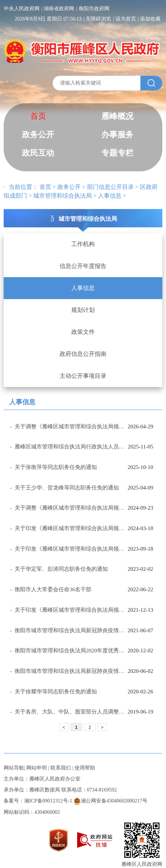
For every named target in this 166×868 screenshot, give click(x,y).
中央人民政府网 (22, 9)
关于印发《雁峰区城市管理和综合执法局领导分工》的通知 (71, 528)
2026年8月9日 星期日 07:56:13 (48, 19)
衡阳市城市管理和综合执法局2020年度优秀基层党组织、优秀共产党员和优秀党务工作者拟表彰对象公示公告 (71, 651)
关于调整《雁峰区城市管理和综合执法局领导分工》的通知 (71, 508)
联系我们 (61, 768)
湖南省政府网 (59, 9)
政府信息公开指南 (83, 354)
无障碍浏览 (98, 19)
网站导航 (14, 768)
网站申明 (37, 768)
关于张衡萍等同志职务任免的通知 (56, 467)
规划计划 (83, 310)
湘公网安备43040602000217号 (110, 801)
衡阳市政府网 (94, 9)
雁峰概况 (117, 116)
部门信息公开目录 (110, 187)
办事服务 (117, 135)
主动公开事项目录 (83, 376)
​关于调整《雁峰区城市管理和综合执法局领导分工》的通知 (71, 426)
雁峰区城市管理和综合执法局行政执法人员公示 (71, 447)
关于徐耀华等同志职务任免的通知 (56, 692)
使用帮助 (85, 768)
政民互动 (38, 153)
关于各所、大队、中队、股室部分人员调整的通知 (71, 712)
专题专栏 (117, 153)
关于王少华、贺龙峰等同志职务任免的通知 (67, 488)
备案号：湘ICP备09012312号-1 (38, 801)
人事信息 (110, 196)
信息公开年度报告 (83, 266)
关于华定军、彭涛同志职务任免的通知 (61, 569)
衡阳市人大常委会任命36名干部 (53, 589)
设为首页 (126, 19)
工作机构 (83, 244)
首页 (38, 116)
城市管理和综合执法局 (63, 196)
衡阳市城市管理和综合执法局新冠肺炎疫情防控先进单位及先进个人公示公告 (71, 630)
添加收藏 (150, 19)
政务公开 (38, 135)
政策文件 (83, 332)
